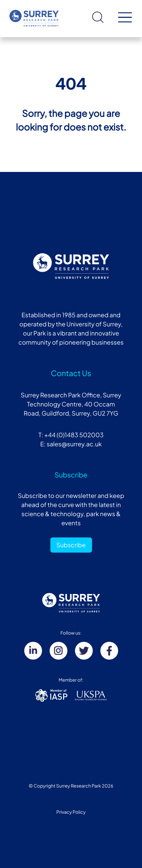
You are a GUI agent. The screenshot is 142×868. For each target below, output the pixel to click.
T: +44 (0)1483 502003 (71, 435)
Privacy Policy (71, 812)
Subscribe (71, 545)
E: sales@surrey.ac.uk (71, 444)
